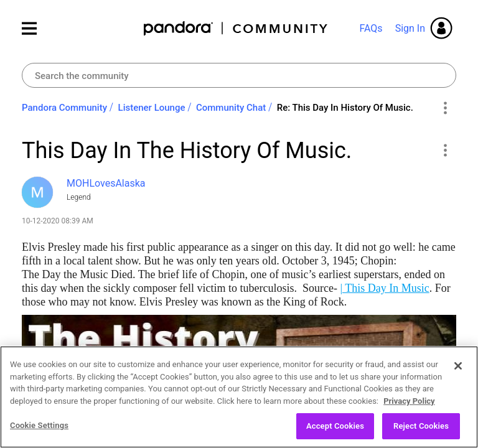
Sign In (410, 28)
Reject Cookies (421, 432)
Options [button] (445, 108)
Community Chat (231, 108)
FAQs (371, 28)
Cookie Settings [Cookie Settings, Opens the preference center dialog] (39, 432)
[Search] (239, 75)
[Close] (458, 372)
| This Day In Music (384, 288)
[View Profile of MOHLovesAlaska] (106, 183)
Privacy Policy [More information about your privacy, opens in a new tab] (409, 407)
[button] (445, 150)
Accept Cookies (335, 432)
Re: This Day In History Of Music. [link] (345, 108)
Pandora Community (236, 28)
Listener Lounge (152, 108)
